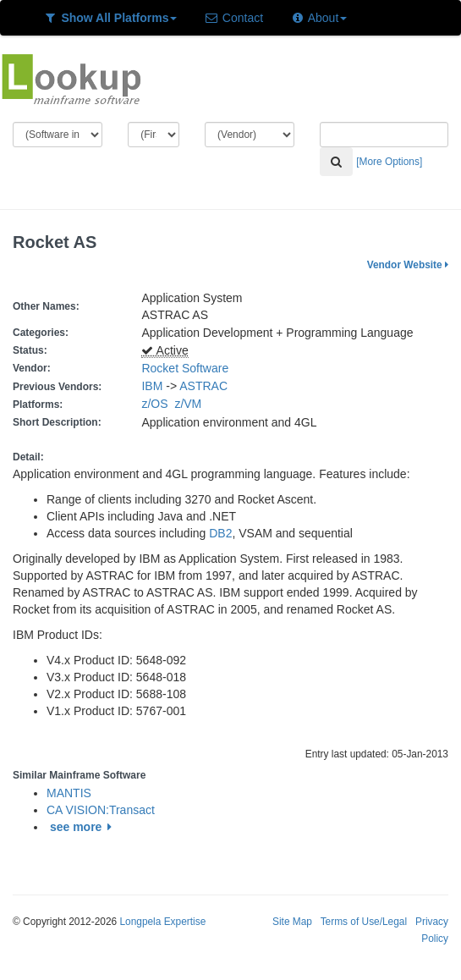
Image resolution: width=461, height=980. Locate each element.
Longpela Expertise (162, 922)
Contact (233, 18)
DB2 (220, 533)
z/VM (191, 404)
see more (83, 827)
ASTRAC (203, 386)
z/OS (158, 404)
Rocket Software (185, 368)
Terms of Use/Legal (364, 922)
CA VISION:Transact (101, 810)
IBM (152, 386)
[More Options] (389, 162)
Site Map (292, 922)
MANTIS (69, 793)
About (318, 18)
